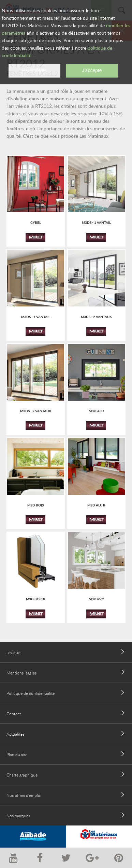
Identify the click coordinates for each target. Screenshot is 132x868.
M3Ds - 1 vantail (96, 222)
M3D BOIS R (35, 599)
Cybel (36, 222)
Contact (14, 714)
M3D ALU (96, 411)
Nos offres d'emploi (24, 795)
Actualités (15, 734)
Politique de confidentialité (31, 693)
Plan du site (17, 754)
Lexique (13, 652)
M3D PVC (96, 599)
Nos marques (18, 816)
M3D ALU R (96, 505)
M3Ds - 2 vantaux (96, 317)
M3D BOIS (35, 505)
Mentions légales (21, 673)
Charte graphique (22, 775)
